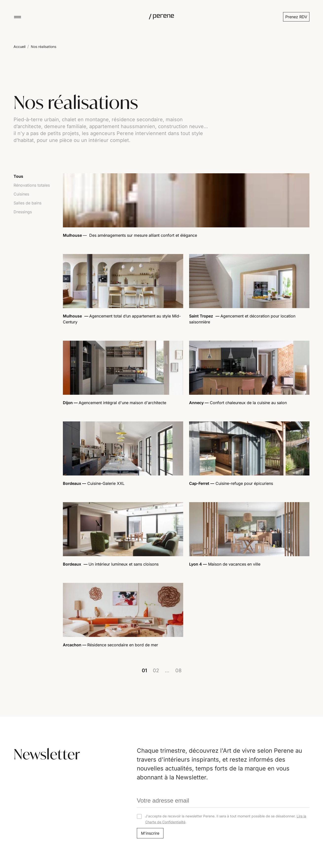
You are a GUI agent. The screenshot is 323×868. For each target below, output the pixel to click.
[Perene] (161, 17)
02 (156, 671)
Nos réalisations (44, 47)
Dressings (23, 212)
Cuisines (21, 194)
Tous (18, 176)
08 (178, 671)
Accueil (19, 47)
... (167, 671)
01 (144, 671)
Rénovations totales (32, 185)
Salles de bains (27, 203)
